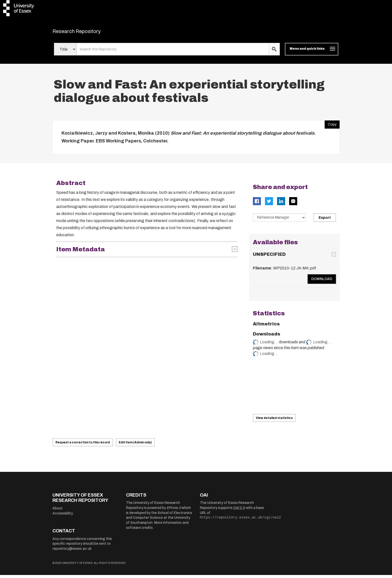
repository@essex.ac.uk (72, 552)
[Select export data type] (279, 221)
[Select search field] (65, 52)
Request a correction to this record (83, 445)
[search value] (173, 52)
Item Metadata (81, 252)
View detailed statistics (274, 421)
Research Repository (88, 33)
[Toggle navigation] (311, 52)
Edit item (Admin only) (135, 445)
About (57, 512)
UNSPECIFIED (269, 258)
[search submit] (274, 52)
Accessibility (63, 516)
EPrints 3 (174, 511)
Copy (330, 126)
